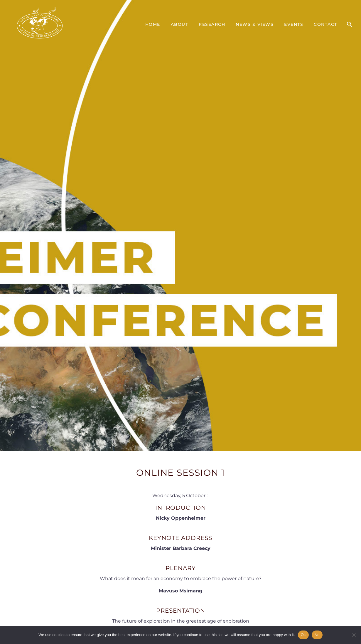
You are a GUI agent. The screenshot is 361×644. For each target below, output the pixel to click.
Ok (303, 635)
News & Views (255, 24)
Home (153, 24)
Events (294, 24)
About (180, 24)
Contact (325, 24)
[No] (354, 635)
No (317, 635)
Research (212, 24)
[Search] (349, 24)
